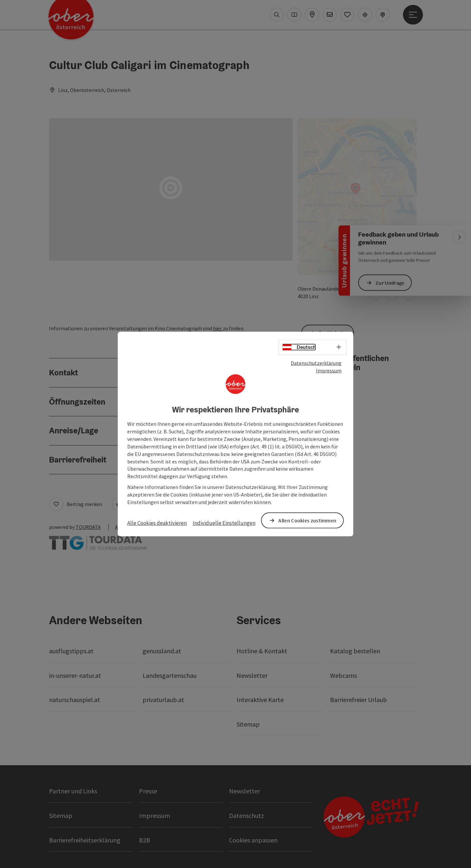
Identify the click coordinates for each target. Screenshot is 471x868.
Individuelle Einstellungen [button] (224, 523)
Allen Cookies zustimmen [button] (307, 520)
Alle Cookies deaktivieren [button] (157, 523)
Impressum (329, 370)
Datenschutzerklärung (316, 363)
